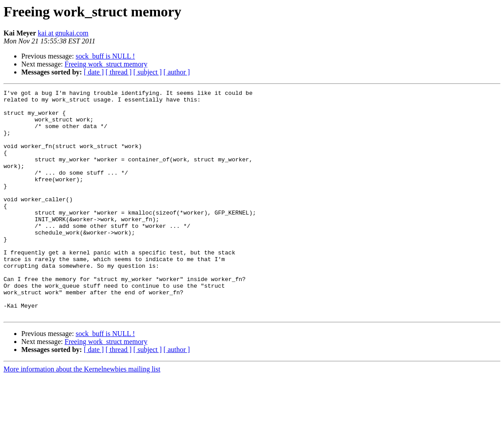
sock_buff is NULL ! (105, 56)
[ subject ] (148, 72)
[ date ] (94, 72)
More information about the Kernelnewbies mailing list (82, 414)
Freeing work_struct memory (106, 64)
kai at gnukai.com (63, 33)
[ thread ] (119, 72)
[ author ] (177, 72)
